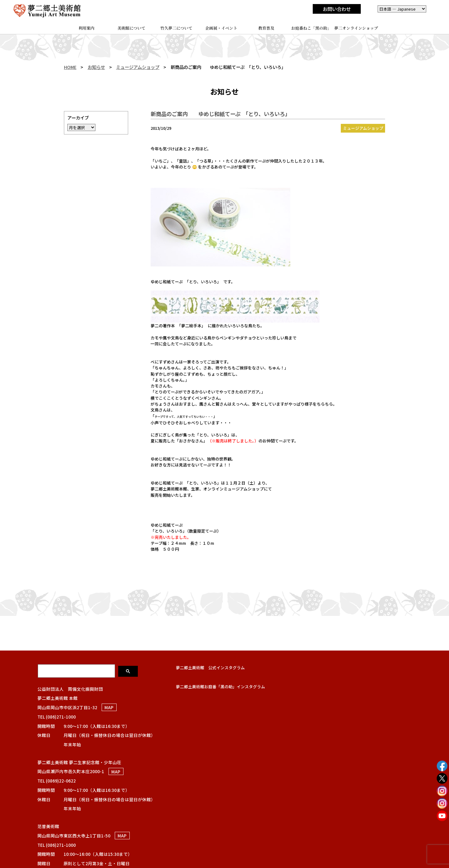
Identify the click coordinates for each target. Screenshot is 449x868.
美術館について (131, 28)
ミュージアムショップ (138, 67)
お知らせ (96, 67)
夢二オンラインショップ (356, 28)
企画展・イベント (221, 28)
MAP (109, 707)
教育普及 (266, 28)
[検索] (77, 671)
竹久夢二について (176, 28)
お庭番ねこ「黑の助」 (311, 28)
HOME (70, 67)
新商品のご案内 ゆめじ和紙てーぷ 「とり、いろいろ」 (220, 114)
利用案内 (86, 28)
